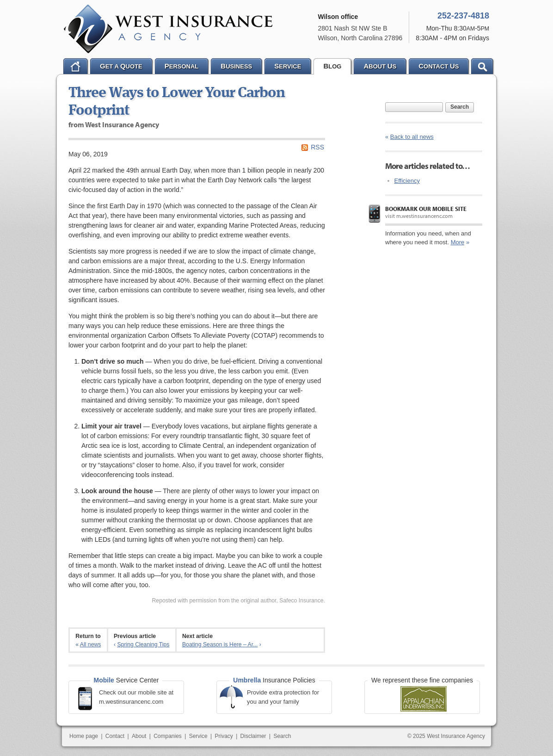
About (139, 736)
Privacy (224, 736)
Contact (115, 736)
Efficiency (407, 181)
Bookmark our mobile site (426, 209)
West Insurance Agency (168, 29)
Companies (168, 736)
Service (198, 736)
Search (460, 107)
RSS (317, 147)
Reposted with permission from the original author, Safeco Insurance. (238, 601)
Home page (84, 736)
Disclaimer (253, 736)
